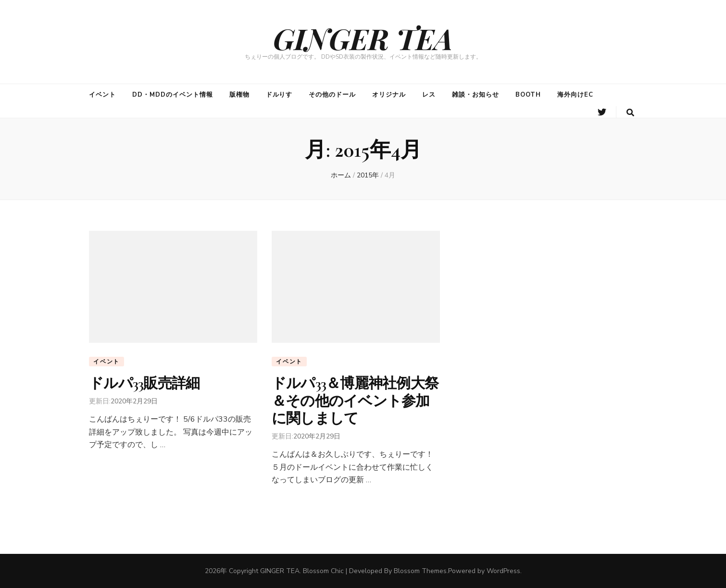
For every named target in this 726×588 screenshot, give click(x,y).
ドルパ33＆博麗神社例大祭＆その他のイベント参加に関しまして (355, 401)
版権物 (239, 95)
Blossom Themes (420, 571)
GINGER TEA (363, 38)
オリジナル (389, 95)
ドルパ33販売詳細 (144, 383)
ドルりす (279, 95)
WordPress (503, 571)
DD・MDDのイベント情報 (173, 95)
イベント (102, 95)
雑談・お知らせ (476, 95)
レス (429, 95)
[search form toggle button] (630, 113)
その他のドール (332, 95)
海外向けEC (575, 95)
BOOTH (528, 95)
